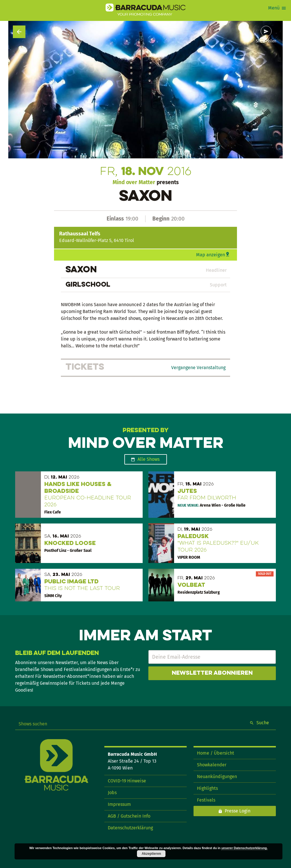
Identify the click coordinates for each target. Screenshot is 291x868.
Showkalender (212, 765)
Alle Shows (149, 459)
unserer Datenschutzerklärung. (244, 848)
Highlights (207, 788)
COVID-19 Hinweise (127, 781)
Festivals (206, 800)
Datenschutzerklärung (130, 828)
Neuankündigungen (217, 777)
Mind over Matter (134, 182)
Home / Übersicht (216, 753)
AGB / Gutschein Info (129, 816)
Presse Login (238, 811)
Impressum (119, 804)
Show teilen (266, 41)
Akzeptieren (151, 854)
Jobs (112, 793)
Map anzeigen (211, 255)
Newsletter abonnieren (212, 673)
